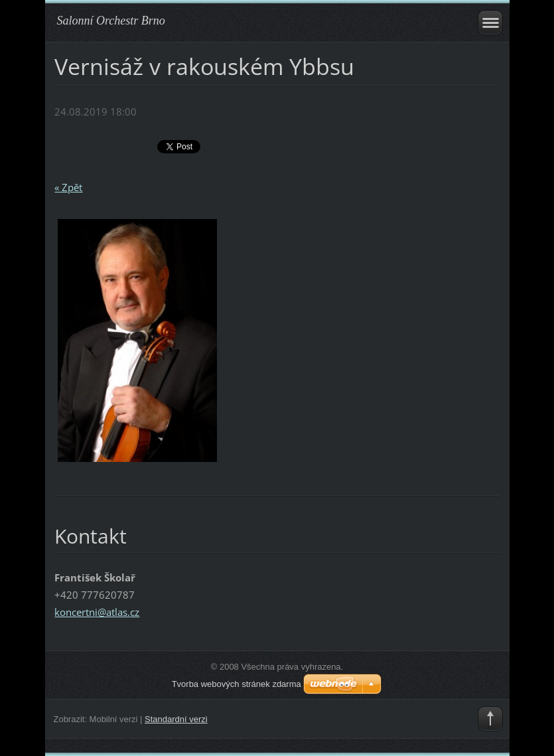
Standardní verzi (176, 719)
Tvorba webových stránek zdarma (237, 684)
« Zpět (68, 187)
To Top (490, 719)
